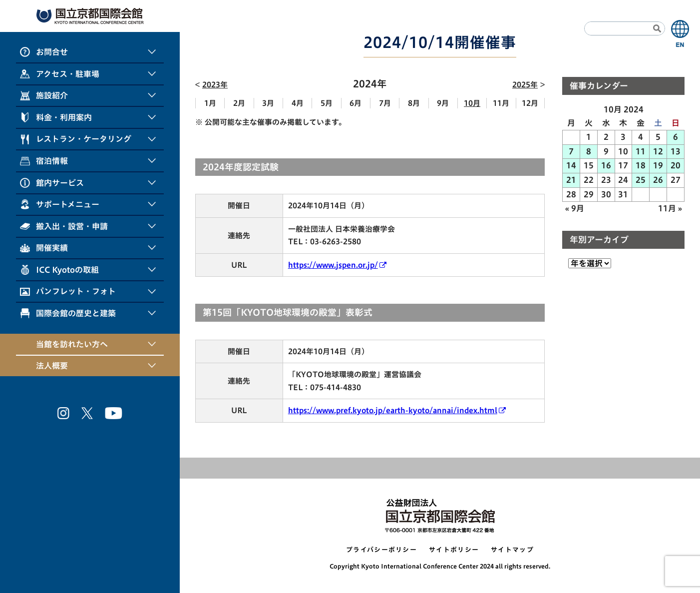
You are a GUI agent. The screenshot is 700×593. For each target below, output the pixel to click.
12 (658, 151)
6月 (355, 103)
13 (676, 151)
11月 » (670, 208)
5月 (327, 103)
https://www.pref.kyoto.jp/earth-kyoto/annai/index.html (393, 410)
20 (676, 165)
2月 (239, 103)
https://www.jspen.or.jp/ (333, 265)
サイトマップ (512, 550)
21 (571, 180)
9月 (443, 103)
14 (571, 165)
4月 (298, 103)
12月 (530, 103)
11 (641, 151)
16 (606, 165)
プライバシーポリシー (381, 550)
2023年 (215, 85)
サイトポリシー (454, 550)
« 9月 (575, 208)
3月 (268, 103)
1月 (210, 103)
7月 (385, 103)
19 (658, 165)
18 (641, 165)
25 (641, 180)
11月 (501, 103)
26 (658, 180)
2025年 (525, 85)
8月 (414, 103)
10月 (472, 103)
